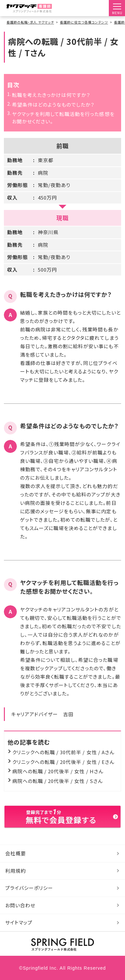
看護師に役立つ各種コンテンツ (84, 22)
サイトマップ (19, 922)
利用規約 (16, 871)
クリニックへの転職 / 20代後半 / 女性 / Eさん (63, 762)
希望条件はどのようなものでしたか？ (53, 104)
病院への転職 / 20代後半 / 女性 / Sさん (57, 781)
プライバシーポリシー (29, 888)
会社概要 (16, 853)
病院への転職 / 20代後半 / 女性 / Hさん (58, 771)
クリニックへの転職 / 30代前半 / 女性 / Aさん (63, 752)
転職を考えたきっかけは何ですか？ (51, 95)
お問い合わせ (20, 905)
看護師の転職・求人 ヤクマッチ (30, 22)
